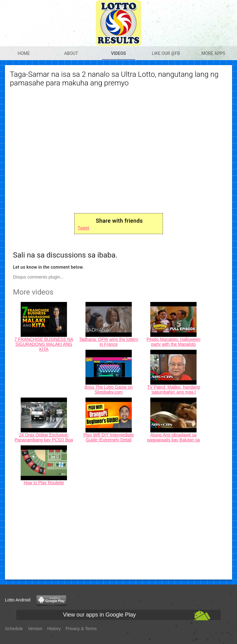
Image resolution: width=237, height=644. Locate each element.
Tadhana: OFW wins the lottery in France (108, 342)
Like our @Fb (166, 53)
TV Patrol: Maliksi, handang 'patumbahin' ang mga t (173, 390)
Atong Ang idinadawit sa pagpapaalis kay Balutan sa (173, 437)
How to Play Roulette (44, 483)
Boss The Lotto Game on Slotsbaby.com (108, 390)
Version (35, 629)
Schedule (14, 629)
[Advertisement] (118, 531)
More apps (213, 53)
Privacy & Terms (81, 629)
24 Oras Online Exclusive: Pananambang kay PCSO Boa (44, 437)
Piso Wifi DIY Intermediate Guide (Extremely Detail (108, 437)
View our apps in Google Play (99, 615)
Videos (119, 53)
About (71, 53)
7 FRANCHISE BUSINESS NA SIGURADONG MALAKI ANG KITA (44, 344)
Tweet (83, 228)
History (54, 629)
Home (24, 53)
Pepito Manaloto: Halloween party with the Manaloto (173, 342)
